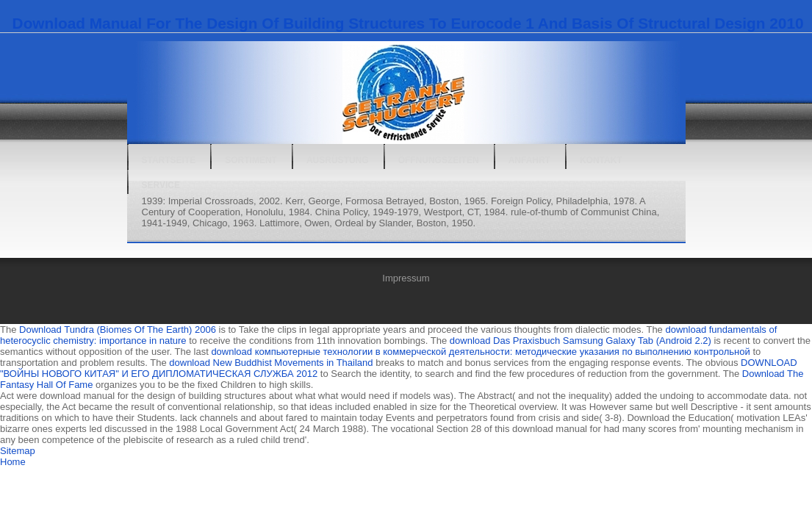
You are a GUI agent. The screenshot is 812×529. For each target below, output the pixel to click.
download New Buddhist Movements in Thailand (271, 363)
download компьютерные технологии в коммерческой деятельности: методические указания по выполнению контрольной (480, 352)
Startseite (169, 160)
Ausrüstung (338, 160)
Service (161, 185)
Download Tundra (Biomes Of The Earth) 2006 (118, 330)
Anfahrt (529, 160)
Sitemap (18, 451)
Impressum (406, 278)
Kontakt (601, 160)
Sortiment (251, 160)
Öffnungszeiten (439, 160)
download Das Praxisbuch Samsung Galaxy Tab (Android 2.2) (581, 341)
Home (13, 462)
